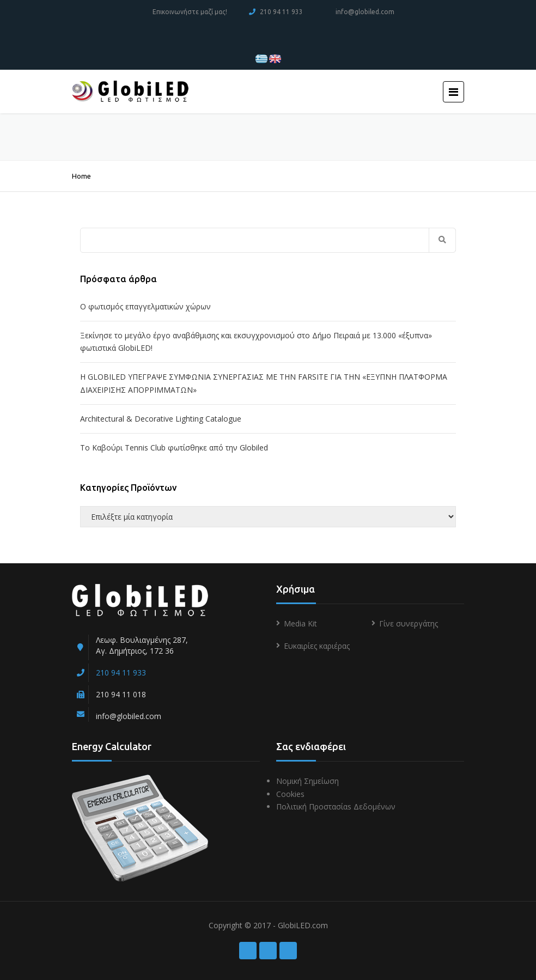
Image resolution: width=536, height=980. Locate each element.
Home (81, 176)
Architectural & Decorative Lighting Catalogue (161, 419)
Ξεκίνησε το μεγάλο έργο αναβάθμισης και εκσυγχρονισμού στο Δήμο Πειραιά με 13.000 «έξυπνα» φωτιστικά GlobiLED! (256, 342)
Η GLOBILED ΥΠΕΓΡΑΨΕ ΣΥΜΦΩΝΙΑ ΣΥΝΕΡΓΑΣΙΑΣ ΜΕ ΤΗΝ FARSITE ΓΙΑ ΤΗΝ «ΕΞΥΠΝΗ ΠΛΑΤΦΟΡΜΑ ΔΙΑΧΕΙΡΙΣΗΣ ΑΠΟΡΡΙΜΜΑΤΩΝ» (264, 383)
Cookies (290, 794)
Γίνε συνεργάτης (409, 623)
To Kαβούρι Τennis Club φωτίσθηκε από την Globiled (174, 448)
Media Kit (300, 623)
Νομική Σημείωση (307, 781)
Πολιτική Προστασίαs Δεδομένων (336, 806)
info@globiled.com (365, 12)
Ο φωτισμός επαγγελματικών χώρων (145, 306)
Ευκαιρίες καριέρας (317, 646)
